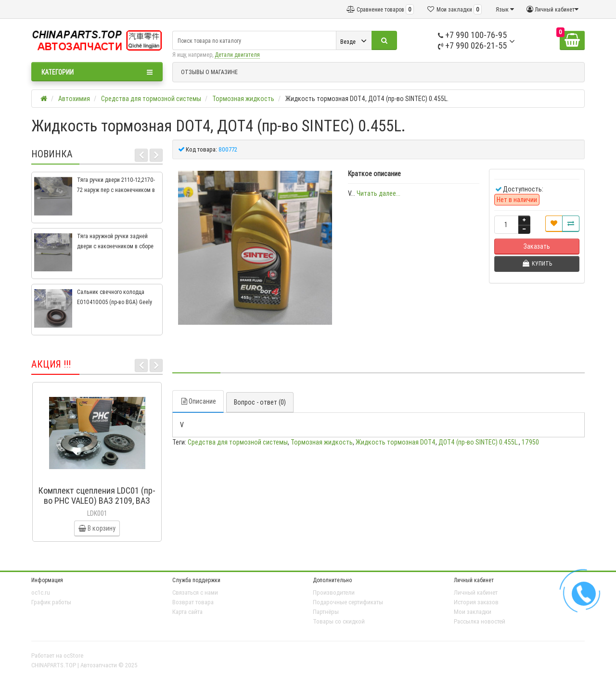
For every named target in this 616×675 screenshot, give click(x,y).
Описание (198, 401)
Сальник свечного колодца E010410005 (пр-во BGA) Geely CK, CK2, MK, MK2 (115, 302)
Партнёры (326, 612)
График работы (51, 602)
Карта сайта (187, 612)
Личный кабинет (476, 592)
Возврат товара (193, 602)
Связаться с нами (195, 592)
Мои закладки (473, 612)
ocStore (73, 656)
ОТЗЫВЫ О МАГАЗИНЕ (209, 72)
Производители (334, 592)
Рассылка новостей (480, 621)
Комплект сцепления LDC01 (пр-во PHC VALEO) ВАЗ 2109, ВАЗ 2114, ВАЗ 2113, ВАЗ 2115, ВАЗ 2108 (97, 506)
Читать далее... (379, 193)
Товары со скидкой (339, 621)
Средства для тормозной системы (238, 442)
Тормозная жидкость (322, 442)
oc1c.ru (41, 592)
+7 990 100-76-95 (472, 35)
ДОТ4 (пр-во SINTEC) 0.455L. (479, 442)
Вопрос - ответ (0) (260, 402)
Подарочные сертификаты (348, 602)
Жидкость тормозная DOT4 (396, 442)
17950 (530, 442)
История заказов (476, 602)
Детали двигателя (237, 55)
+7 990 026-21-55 (472, 45)
